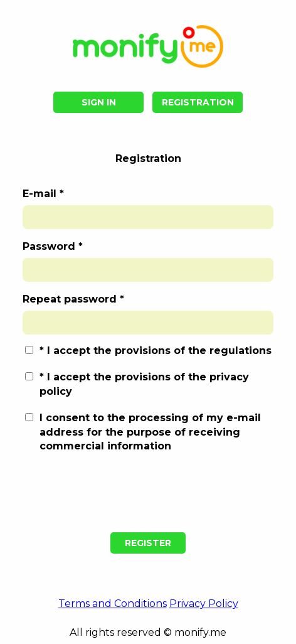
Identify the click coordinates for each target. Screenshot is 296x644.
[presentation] (148, 493)
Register (148, 543)
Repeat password (70, 300)
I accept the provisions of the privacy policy (144, 384)
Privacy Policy (204, 604)
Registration (198, 102)
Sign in (99, 102)
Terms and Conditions (113, 604)
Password (49, 247)
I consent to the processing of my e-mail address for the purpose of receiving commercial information (150, 432)
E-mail (40, 194)
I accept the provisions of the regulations (159, 351)
